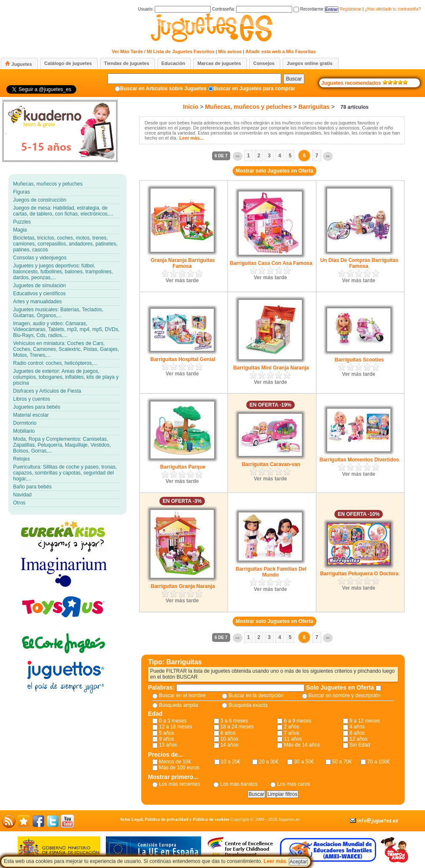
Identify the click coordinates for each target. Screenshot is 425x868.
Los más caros (293, 784)
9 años (167, 739)
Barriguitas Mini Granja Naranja (271, 368)
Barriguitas (314, 107)
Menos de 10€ (175, 762)
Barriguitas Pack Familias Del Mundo (271, 572)
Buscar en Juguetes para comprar (254, 89)
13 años (168, 745)
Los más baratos (239, 784)
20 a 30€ (269, 762)
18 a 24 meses (237, 727)
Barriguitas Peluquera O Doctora (359, 574)
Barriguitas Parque (183, 467)
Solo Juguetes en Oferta (341, 687)
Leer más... (191, 138)
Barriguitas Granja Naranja (183, 586)
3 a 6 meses (234, 721)
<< (238, 156)
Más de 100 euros (179, 768)
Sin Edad (360, 745)
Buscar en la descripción (256, 695)
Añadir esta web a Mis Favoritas (281, 51)
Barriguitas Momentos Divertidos (359, 460)
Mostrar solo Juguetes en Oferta (274, 171)
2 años (291, 727)
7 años (291, 733)
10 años (230, 739)
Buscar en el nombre (182, 695)
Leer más (275, 861)
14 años (230, 745)
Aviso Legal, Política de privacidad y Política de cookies (175, 819)
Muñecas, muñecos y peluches (248, 107)
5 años (167, 733)
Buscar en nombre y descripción (345, 695)
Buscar (294, 79)
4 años (357, 727)
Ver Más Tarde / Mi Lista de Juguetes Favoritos (163, 51)
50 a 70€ (342, 762)
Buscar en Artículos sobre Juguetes (163, 89)
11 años (293, 739)
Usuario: (174, 9)
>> (328, 156)
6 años (228, 733)
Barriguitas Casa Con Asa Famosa (271, 263)
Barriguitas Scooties (359, 360)
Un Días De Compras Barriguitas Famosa (359, 263)
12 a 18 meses (176, 727)
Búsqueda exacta (248, 705)
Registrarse (351, 9)
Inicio (191, 107)
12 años (359, 739)
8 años (357, 733)
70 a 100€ (378, 762)
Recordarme (308, 9)
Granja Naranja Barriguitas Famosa (183, 263)
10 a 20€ (231, 762)
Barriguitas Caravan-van (271, 464)
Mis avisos (230, 51)
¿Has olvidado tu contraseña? (393, 9)
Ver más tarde (182, 280)
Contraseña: (252, 9)
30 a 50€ (304, 762)
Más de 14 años (302, 745)
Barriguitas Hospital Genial (183, 359)
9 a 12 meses (365, 721)
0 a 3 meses (173, 721)
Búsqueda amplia (179, 705)
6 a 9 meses (297, 721)
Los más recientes (179, 784)
